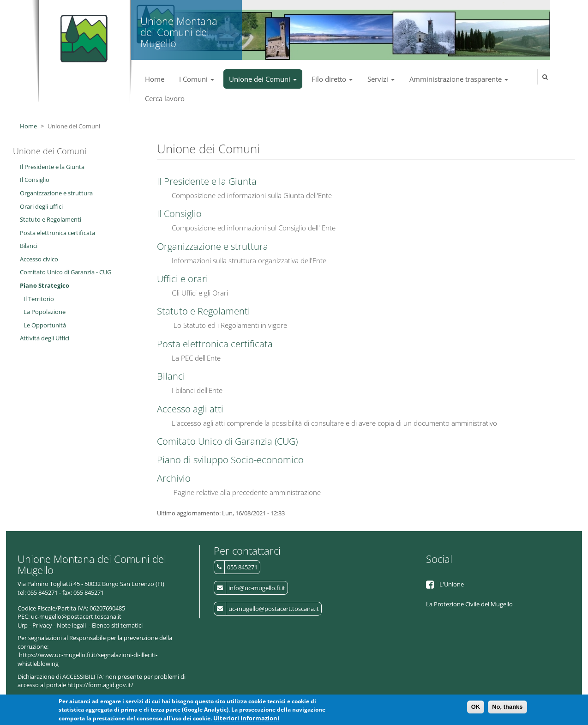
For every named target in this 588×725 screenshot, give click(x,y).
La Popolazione (45, 312)
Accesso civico (39, 259)
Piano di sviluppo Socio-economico (230, 460)
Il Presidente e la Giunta (207, 181)
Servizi (381, 79)
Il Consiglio (179, 214)
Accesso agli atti (190, 409)
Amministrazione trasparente (459, 79)
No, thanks (507, 708)
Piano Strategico (45, 285)
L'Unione (452, 584)
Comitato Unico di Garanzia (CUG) (227, 441)
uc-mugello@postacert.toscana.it (274, 609)
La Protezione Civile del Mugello (469, 604)
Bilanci (171, 376)
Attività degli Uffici (45, 338)
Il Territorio (39, 299)
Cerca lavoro (165, 98)
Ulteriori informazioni (246, 720)
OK (476, 708)
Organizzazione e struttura (213, 246)
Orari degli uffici (41, 206)
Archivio (174, 478)
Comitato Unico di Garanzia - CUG (66, 272)
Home (155, 79)
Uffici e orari (183, 279)
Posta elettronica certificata (215, 344)
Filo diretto (332, 79)
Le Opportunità (45, 325)
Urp (23, 625)
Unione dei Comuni (263, 79)
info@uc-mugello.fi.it (257, 588)
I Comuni (197, 79)
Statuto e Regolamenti (204, 311)
